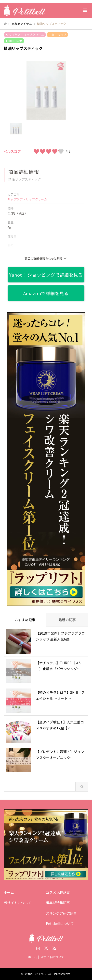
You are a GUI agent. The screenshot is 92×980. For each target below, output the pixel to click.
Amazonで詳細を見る (46, 293)
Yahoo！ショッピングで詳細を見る (46, 275)
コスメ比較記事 (58, 892)
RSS (54, 948)
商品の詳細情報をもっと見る (46, 258)
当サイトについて (17, 903)
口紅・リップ (57, 35)
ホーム (9, 892)
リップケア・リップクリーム (25, 35)
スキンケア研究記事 (61, 913)
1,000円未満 (14, 41)
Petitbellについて (60, 923)
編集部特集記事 (58, 903)
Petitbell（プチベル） (36, 974)
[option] (46, 90)
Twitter (46, 948)
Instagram (38, 948)
